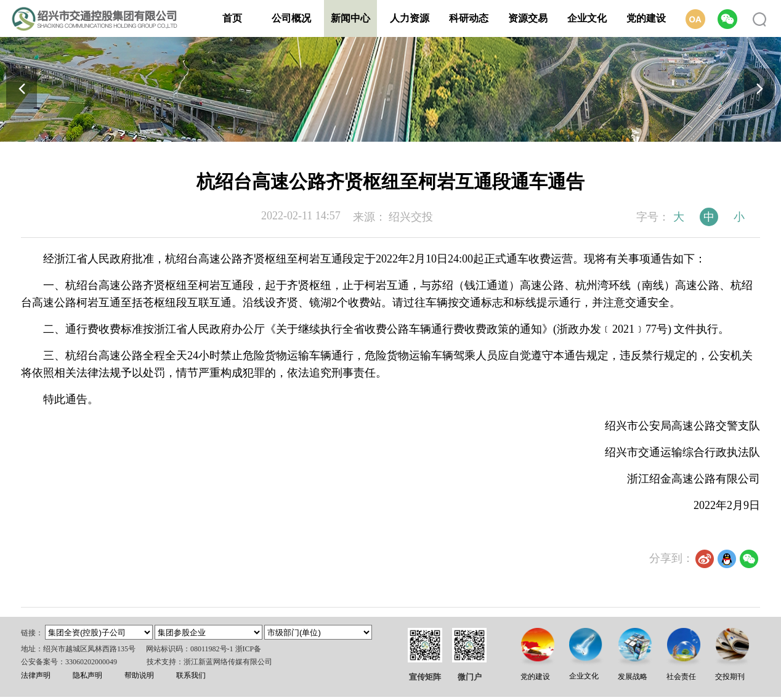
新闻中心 (350, 18)
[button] (759, 89)
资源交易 (528, 18)
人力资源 (410, 18)
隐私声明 (87, 675)
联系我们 (191, 675)
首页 (232, 18)
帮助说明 (139, 675)
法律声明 (36, 675)
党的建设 (646, 18)
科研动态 (469, 18)
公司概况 (291, 18)
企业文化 (587, 18)
